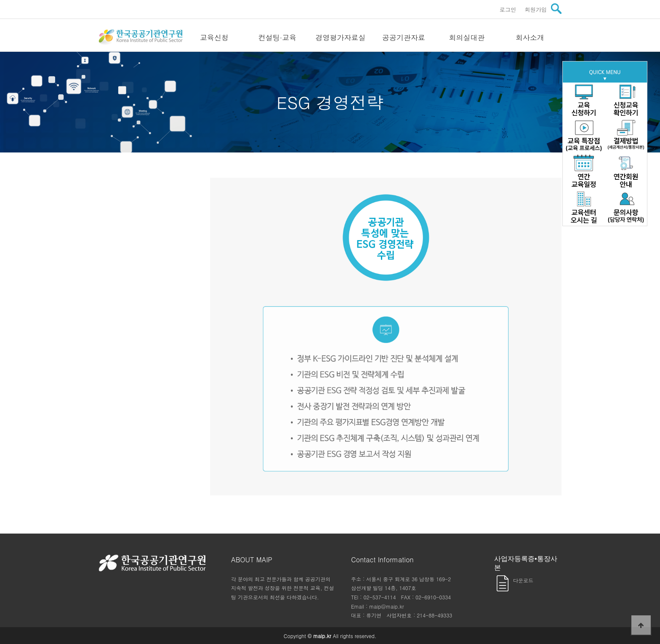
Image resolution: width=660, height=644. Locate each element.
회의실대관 (467, 37)
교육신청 (214, 37)
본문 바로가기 (0, 0)
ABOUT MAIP (252, 560)
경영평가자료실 (341, 37)
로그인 (508, 9)
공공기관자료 (404, 37)
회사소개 (530, 37)
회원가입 (536, 9)
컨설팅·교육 (278, 37)
